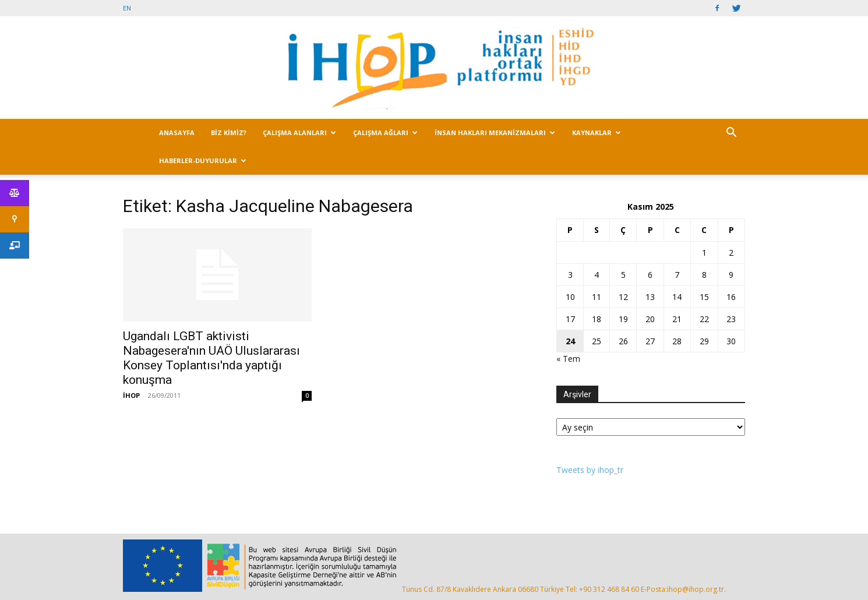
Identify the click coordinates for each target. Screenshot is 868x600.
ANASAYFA (177, 133)
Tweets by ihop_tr (590, 470)
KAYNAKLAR (597, 133)
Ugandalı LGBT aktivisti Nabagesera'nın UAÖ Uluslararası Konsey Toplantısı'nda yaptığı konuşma (211, 358)
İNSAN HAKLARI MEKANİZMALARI (495, 133)
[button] (731, 134)
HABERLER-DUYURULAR (203, 160)
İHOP (131, 395)
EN (127, 8)
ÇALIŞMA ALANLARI (299, 133)
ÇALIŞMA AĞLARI (385, 133)
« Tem (568, 359)
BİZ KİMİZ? (229, 133)
